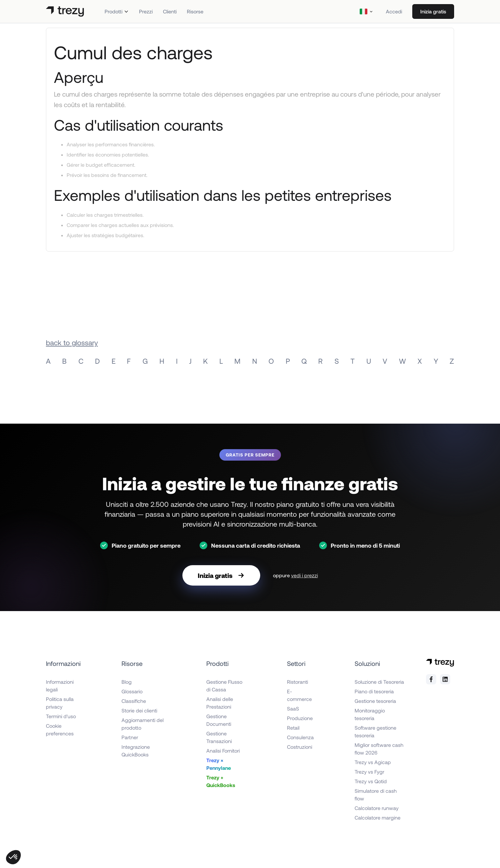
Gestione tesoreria (375, 701)
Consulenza (300, 737)
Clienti (170, 11)
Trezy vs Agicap (373, 762)
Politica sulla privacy (60, 703)
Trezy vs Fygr (369, 772)
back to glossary (72, 342)
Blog (127, 682)
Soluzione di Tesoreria (379, 682)
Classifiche (134, 701)
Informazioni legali (60, 686)
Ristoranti (298, 682)
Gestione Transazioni (219, 737)
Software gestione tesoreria (375, 731)
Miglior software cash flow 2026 (379, 749)
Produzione (300, 718)
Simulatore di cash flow (376, 795)
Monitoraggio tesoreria (370, 714)
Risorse (195, 11)
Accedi (394, 11)
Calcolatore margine (378, 817)
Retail (293, 728)
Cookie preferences (60, 729)
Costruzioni (300, 747)
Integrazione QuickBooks (136, 751)
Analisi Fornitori (223, 751)
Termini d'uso (61, 716)
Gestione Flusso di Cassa (224, 686)
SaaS (293, 708)
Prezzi (146, 11)
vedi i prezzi (305, 575)
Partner (130, 737)
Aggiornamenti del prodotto (143, 724)
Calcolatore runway (377, 808)
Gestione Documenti (219, 720)
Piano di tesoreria (374, 691)
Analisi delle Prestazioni (220, 703)
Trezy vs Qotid (371, 781)
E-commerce (299, 695)
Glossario (132, 691)
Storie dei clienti (139, 710)
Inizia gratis (433, 11)
